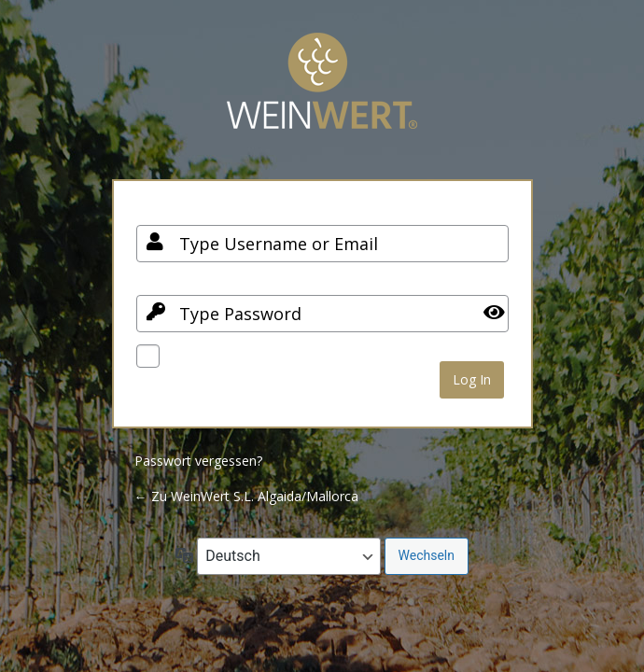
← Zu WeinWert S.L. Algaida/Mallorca (246, 496)
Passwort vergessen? (198, 461)
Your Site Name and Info (322, 95)
